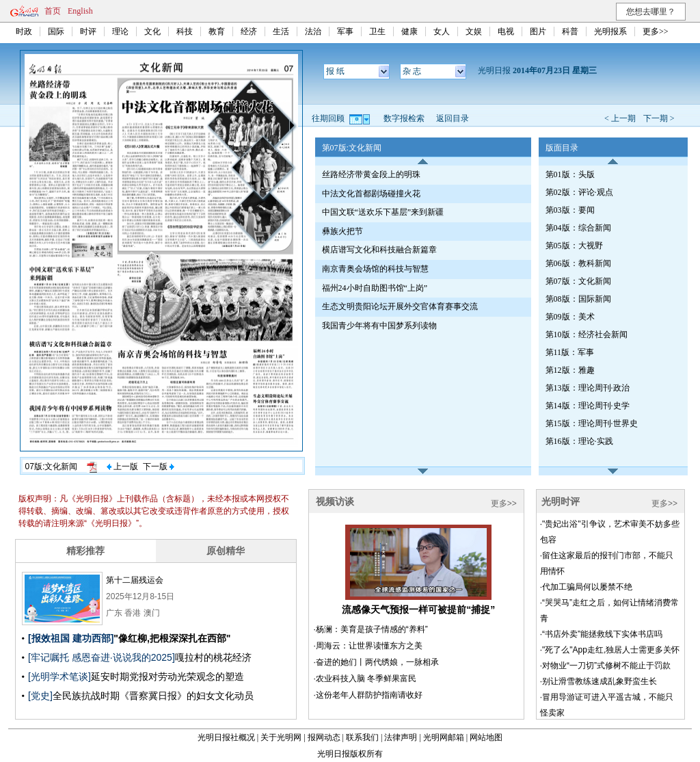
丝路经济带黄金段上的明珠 (371, 174)
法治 (313, 31)
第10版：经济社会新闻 (587, 334)
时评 (88, 31)
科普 (570, 31)
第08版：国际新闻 (578, 299)
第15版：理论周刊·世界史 (592, 423)
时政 (24, 31)
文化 (152, 31)
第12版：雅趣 (570, 370)
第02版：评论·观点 (579, 192)
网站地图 (486, 737)
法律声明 (401, 737)
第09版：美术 (570, 317)
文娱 (474, 31)
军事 (345, 31)
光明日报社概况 (226, 737)
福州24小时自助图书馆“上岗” (375, 288)
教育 (217, 31)
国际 (56, 31)
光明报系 (610, 31)
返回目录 (453, 118)
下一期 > (659, 118)
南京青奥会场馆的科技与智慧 (375, 269)
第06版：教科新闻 (578, 263)
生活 (281, 31)
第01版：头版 (570, 174)
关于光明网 (281, 737)
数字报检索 (404, 118)
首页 (53, 11)
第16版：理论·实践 (579, 441)
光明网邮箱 (444, 737)
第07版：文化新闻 (578, 281)
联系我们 (362, 737)
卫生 (377, 31)
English (80, 11)
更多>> (656, 31)
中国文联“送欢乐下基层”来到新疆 (383, 212)
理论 (120, 31)
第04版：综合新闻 (578, 228)
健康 (409, 31)
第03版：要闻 (570, 210)
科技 (185, 31)
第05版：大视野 (574, 246)
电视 (506, 31)
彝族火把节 (342, 231)
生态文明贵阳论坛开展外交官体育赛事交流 (400, 306)
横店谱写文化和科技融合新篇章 (379, 250)
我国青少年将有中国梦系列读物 (379, 326)
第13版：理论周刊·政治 (588, 388)
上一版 (122, 467)
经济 (249, 31)
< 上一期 (620, 118)
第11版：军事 (570, 352)
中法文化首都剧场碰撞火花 (371, 194)
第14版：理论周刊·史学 (588, 406)
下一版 (159, 467)
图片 (538, 31)
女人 (442, 31)
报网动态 (324, 737)
